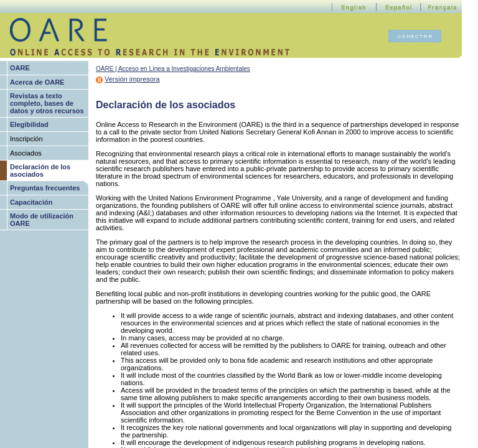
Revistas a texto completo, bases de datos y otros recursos (47, 103)
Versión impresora (132, 79)
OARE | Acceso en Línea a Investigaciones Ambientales (173, 69)
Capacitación (31, 202)
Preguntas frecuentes (45, 188)
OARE (20, 68)
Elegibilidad (29, 124)
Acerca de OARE (37, 82)
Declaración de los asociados (40, 170)
